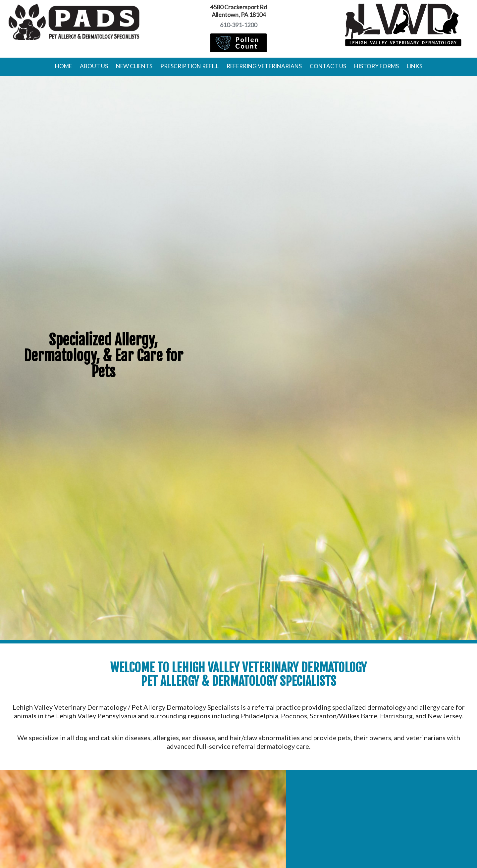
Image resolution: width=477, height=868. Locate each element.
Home (63, 66)
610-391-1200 (238, 25)
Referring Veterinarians (264, 66)
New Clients (134, 66)
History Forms (376, 66)
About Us (94, 66)
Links (415, 66)
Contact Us (328, 66)
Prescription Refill (189, 66)
